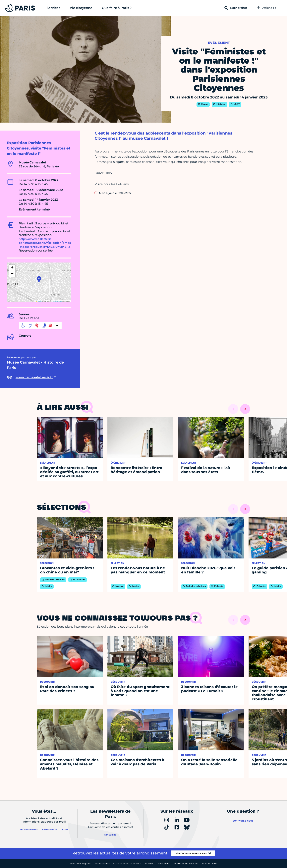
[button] (39, 279)
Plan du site (209, 864)
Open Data (163, 864)
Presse (149, 864)
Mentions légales (81, 864)
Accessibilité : (118, 864)
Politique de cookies (186, 864)
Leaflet (39, 301)
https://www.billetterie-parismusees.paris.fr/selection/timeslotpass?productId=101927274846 (45, 243)
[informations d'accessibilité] (40, 325)
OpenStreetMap (57, 301)
